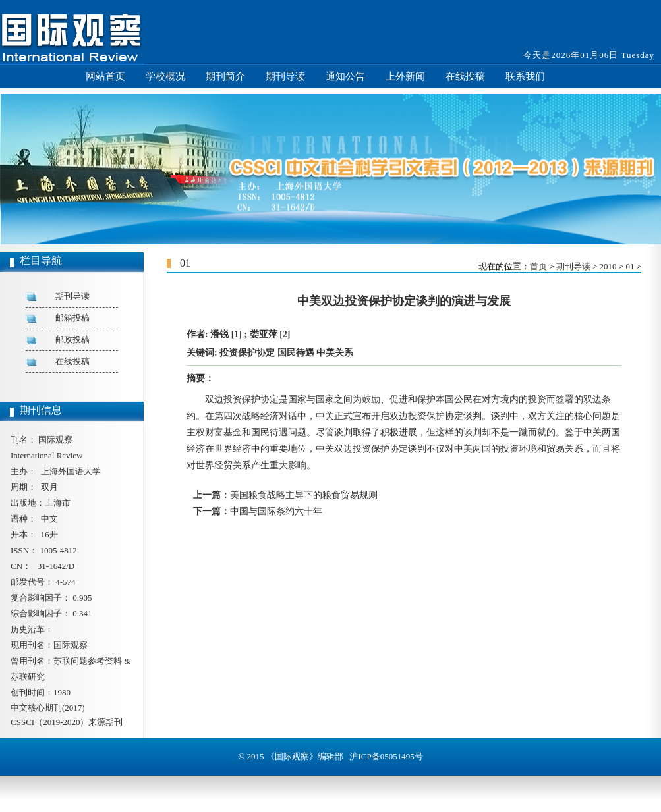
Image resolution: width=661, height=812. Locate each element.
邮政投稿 (72, 339)
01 (630, 266)
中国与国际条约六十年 (276, 511)
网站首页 (105, 76)
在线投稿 (465, 76)
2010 (608, 266)
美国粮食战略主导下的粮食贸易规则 (304, 495)
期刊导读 (285, 76)
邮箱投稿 (72, 318)
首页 (538, 266)
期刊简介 (225, 76)
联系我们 (525, 76)
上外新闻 (405, 76)
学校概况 (165, 76)
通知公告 (345, 76)
